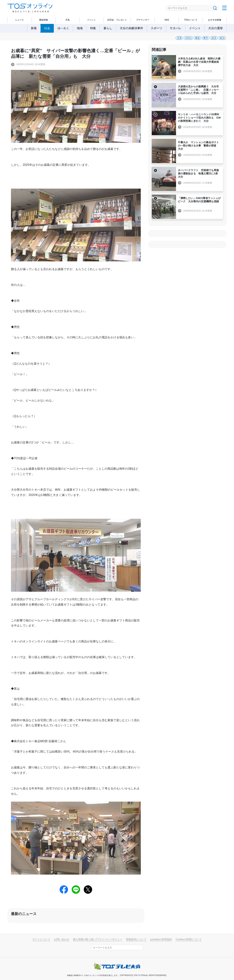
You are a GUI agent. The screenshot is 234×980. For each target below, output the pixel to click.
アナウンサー (143, 20)
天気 (67, 20)
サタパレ (176, 28)
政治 (222, 38)
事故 (197, 38)
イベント (91, 20)
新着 (34, 28)
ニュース (19, 20)
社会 (47, 28)
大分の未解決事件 (131, 28)
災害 (179, 38)
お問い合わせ (62, 939)
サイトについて (41, 939)
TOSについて (191, 20)
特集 (93, 28)
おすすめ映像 (215, 20)
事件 (206, 38)
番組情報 (44, 20)
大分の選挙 (216, 28)
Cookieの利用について (189, 939)
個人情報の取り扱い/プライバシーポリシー (98, 939)
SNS (167, 20)
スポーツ (156, 28)
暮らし (108, 28)
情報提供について (136, 939)
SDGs (188, 38)
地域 (80, 28)
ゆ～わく (63, 28)
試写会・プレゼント (117, 20)
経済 (214, 38)
